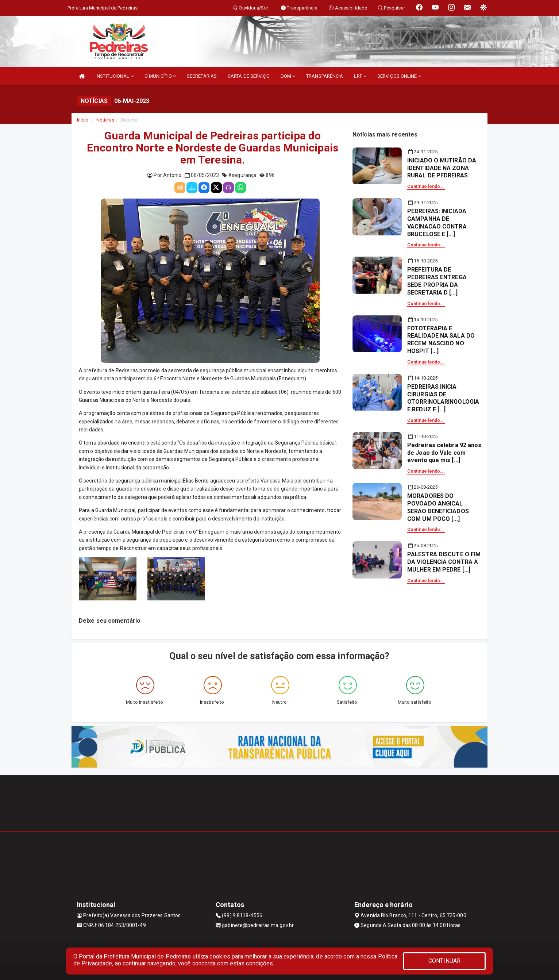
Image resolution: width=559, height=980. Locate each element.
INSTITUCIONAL (115, 76)
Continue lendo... (426, 187)
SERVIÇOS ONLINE (399, 76)
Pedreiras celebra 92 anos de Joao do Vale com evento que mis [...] (444, 453)
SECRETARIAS (202, 76)
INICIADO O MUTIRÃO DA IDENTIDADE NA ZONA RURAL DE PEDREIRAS (442, 168)
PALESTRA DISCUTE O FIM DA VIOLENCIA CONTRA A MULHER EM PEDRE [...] (444, 562)
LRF (360, 76)
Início (83, 120)
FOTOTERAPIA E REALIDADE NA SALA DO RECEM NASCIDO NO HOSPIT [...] (441, 340)
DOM (288, 76)
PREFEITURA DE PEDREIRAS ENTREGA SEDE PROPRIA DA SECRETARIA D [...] (437, 281)
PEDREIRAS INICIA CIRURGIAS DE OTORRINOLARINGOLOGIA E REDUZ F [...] (443, 398)
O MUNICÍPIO (160, 76)
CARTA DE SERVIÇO (249, 76)
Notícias (105, 120)
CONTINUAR (444, 961)
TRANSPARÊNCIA (325, 76)
